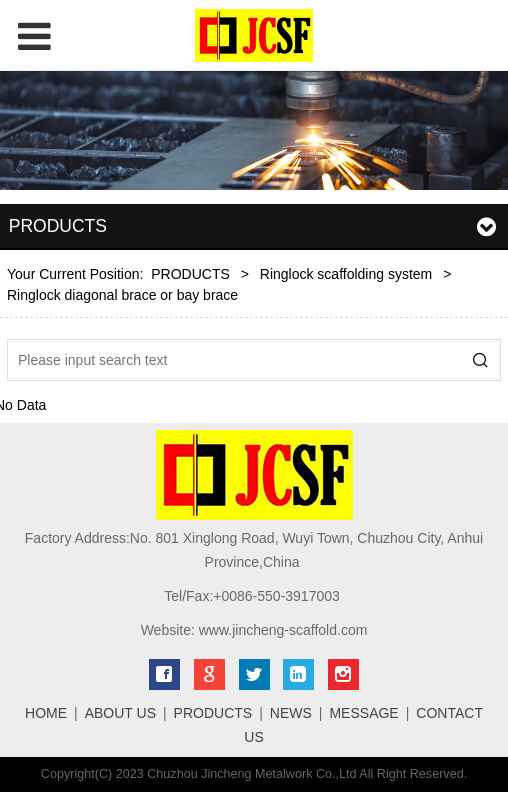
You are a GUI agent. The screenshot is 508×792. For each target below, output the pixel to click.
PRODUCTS (190, 274)
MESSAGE (363, 713)
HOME (46, 713)
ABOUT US (120, 713)
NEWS (291, 713)
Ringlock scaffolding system (346, 274)
